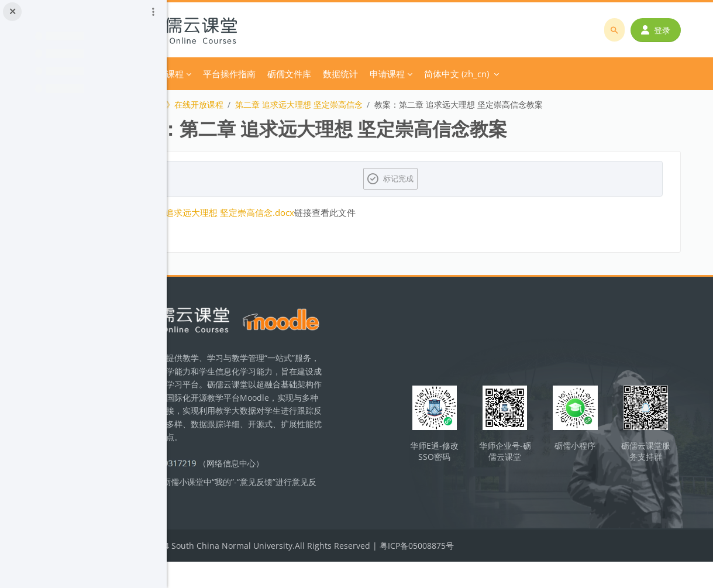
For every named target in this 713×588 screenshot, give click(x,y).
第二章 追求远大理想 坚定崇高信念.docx (309, 212)
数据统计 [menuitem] (434, 74)
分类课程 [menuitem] (260, 74)
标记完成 (447, 178)
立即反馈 (273, 524)
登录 (660, 30)
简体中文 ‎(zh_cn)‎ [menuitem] (550, 74)
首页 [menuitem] (222, 74)
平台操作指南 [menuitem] (323, 74)
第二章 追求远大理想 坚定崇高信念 (392, 104)
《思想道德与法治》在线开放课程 (256, 104)
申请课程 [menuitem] (481, 74)
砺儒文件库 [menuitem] (383, 74)
